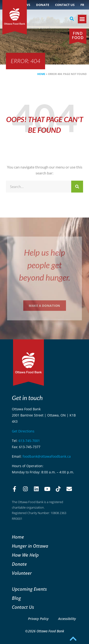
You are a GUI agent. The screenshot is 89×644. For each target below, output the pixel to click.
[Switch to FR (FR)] (82, 5)
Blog (16, 598)
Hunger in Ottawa (30, 546)
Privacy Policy (38, 619)
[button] (72, 19)
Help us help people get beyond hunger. (44, 265)
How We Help (25, 555)
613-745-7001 (29, 441)
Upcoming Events (29, 589)
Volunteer (22, 573)
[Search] (77, 187)
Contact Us (65, 5)
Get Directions (23, 431)
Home (41, 74)
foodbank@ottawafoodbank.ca (47, 456)
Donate (43, 5)
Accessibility (67, 619)
